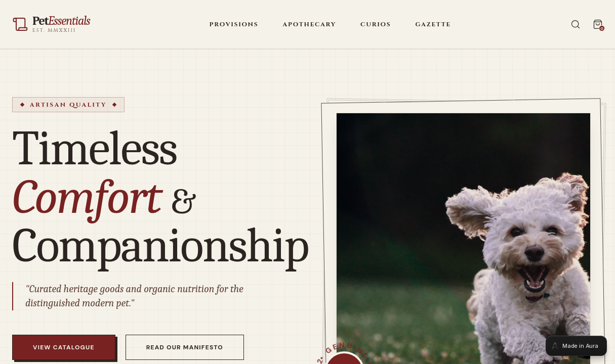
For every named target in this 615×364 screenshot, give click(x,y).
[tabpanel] (307, 182)
